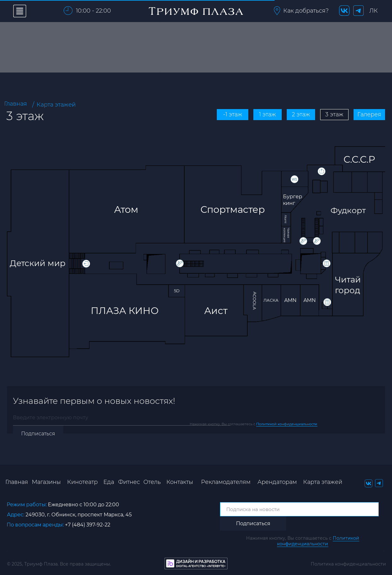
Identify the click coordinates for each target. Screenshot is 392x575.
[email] (122, 418)
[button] (277, 11)
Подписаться (38, 434)
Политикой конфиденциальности (287, 424)
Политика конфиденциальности (348, 564)
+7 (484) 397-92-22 (88, 525)
